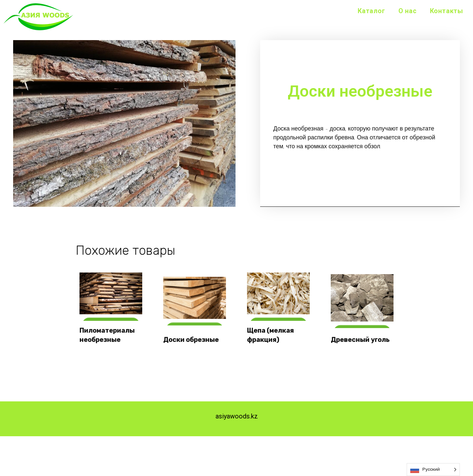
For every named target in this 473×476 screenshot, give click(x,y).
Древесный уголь (361, 339)
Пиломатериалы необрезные (108, 334)
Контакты (447, 11)
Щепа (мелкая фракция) (271, 334)
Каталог (372, 11)
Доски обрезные (192, 339)
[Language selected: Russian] (433, 470)
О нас (408, 11)
